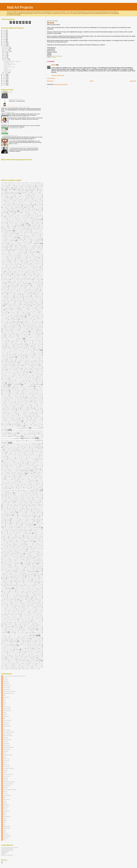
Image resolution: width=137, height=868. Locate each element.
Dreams (3, 304)
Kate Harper (22, 400)
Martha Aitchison (34, 457)
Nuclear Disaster (5, 499)
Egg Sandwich (25, 310)
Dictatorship (34, 296)
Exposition (39, 322)
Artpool (10, 222)
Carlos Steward (23, 255)
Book (13, 241)
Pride (16, 532)
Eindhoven (41, 310)
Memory (30, 464)
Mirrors (41, 472)
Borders (28, 242)
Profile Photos (21, 533)
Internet (27, 382)
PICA (42, 516)
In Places (41, 376)
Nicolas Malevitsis (29, 495)
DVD (27, 304)
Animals (30, 206)
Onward (29, 503)
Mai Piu (7, 428)
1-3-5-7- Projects (12, 187)
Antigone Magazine (18, 209)
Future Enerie (31, 345)
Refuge (17, 546)
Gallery (29, 346)
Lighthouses (34, 416)
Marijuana (28, 454)
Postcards (38, 528)
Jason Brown (9, 388)
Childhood (3, 265)
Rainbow (14, 540)
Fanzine (32, 326)
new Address (29, 492)
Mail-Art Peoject (22, 441)
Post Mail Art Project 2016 (16, 128)
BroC (2, 247)
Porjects (3, 525)
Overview (20, 505)
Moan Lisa (22, 474)
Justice (10, 399)
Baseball (27, 228)
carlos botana (15, 255)
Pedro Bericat (30, 512)
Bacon (26, 227)
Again (31, 198)
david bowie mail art (10, 288)
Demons (5, 293)
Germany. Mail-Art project (17, 352)
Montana (36, 475)
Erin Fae (9, 318)
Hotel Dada (21, 371)
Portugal (30, 525)
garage (6, 347)
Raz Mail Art (39, 541)
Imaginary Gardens (28, 375)
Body (40, 239)
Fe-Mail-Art (40, 328)
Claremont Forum (18, 269)
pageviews (37, 505)
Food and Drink (7, 66)
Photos (37, 516)
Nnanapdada (18, 496)
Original (36, 504)
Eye (9, 324)
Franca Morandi (12, 339)
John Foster (27, 393)
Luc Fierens (5, 423)
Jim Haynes (40, 390)
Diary (29, 296)
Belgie (4, 231)
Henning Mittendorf (38, 367)
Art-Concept (15, 216)
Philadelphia (26, 515)
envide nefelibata (19, 317)
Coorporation (22, 278)
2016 (4, 44)
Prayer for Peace (39, 531)
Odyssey (31, 500)
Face (2, 325)
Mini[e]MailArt (27, 471)
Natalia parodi (28, 487)
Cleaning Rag (33, 270)
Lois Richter (39, 419)
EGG (2, 310)
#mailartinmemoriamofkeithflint (21, 185)
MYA (9, 486)
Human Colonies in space (10, 64)
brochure (7, 247)
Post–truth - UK (5, 124)
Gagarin (3, 346)
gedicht (26, 349)
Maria (13, 454)
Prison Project (40, 532)
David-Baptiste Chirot (14, 289)
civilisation (5, 269)
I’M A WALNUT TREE (32, 374)
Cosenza (36, 280)
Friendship (3, 343)
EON (35, 317)
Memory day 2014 (38, 464)
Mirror (37, 472)
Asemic (30, 222)
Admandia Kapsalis (37, 196)
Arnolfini (5, 213)
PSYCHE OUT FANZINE (30, 535)
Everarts (15, 321)
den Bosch (11, 293)
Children (9, 265)
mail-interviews (30, 445)
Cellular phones (5, 261)
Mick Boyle (5, 469)
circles (22, 267)
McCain (21, 463)
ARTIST (40, 217)
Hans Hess (23, 363)
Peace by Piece (21, 512)
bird (19, 235)
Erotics (24, 318)
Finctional (5, 332)
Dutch (23, 304)
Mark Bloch (23, 456)
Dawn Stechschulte (24, 289)
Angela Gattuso (26, 204)
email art (21, 313)
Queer (26, 537)
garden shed (22, 347)
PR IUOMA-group (25, 531)
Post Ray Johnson (35, 526)
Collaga (4, 274)
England (26, 315)
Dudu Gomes (17, 304)
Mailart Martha (33, 446)
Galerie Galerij (18, 346)
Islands (23, 383)
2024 (4, 32)
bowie (10, 244)
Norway (26, 497)
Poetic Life (30, 522)
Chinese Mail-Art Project (36, 265)
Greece (13, 357)
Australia (19, 225)
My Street (3, 486)
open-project (12, 504)
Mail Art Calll (13, 433)
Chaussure (15, 263)
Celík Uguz (39, 259)
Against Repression (5, 199)
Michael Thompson (12, 468)
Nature (7, 489)
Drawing (29, 303)
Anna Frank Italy (38, 207)
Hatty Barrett (22, 364)
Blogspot (27, 238)
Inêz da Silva (31, 379)
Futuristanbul (39, 345)
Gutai (14, 360)
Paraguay (18, 510)
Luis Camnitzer (29, 423)
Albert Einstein (36, 199)
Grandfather (31, 356)
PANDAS (5, 508)
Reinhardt (39, 546)
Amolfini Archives (5, 203)
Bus (9, 249)
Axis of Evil (11, 227)
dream (34, 303)
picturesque (14, 518)
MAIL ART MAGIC (20, 435)
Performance (4, 514)
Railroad (36, 539)
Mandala (17, 452)
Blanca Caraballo (10, 238)
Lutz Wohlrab (6, 425)
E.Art (18, 306)
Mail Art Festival (34, 433)
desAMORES (18, 295)
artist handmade (12, 218)
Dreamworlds (10, 304)
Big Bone (7, 235)
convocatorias (9, 278)
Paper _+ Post (31, 508)
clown (25, 272)
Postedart (3, 529)
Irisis (8, 383)
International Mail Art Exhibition (16, 382)
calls (28, 252)
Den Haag (17, 293)
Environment (30, 317)
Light (28, 416)
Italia (2, 385)
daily (40, 284)
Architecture (33, 210)
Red (24, 544)
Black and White (11, 236)
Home (92, 81)
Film (42, 330)
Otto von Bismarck (7, 505)
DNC (26, 299)
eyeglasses (14, 324)
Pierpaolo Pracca (22, 518)
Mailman (33, 447)
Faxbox (34, 328)
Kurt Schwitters (19, 405)
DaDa (27, 284)
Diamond (24, 296)
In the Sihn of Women (15, 378)
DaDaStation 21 (34, 284)
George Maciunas (9, 350)
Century (13, 262)
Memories (24, 464)
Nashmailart (20, 487)
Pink (37, 518)
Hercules (14, 368)
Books (40, 241)
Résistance (8, 551)
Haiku (4, 361)
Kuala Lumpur (26, 404)
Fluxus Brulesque (34, 335)
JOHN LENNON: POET (15, 395)
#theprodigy (39, 185)
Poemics (14, 522)
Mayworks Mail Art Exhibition (11, 463)
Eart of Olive (23, 306)
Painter (4, 507)
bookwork (3, 242)
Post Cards (9, 526)
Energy (20, 315)
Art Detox (18, 213)
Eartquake (41, 306)
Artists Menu (21, 221)
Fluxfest (8, 335)
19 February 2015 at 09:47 (58, 75)
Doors (2, 303)
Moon (8, 476)
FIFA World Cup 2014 (24, 330)
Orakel (22, 504)
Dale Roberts (13, 285)
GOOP (21, 356)
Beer (34, 229)
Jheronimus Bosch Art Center (30, 390)
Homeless (39, 368)
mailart (36, 445)
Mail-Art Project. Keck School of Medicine (22, 443)
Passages (23, 511)
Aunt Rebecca (12, 225)
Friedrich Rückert (37, 342)
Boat (23, 239)
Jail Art (12, 386)
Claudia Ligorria (5, 270)
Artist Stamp (28, 218)
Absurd (18, 196)
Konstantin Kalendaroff (11, 404)
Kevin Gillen (39, 401)
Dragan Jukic (12, 303)
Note (30, 497)
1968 (14, 188)
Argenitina (7, 211)
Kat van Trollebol (14, 400)
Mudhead (15, 479)
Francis (40, 339)
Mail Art (26, 428)
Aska (40, 222)
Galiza (24, 346)
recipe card (41, 543)
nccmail (40, 489)
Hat (12, 364)
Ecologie (26, 307)
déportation (4, 295)
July (5, 53)
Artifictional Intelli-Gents (21, 217)
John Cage (20, 393)
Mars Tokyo (25, 457)
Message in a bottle (25, 465)
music (17, 482)
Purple (30, 536)
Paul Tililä (8, 512)
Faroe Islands (39, 326)
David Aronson (36, 287)
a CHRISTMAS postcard (26, 194)
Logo (33, 419)
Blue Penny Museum (35, 238)
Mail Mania (39, 436)
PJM (30, 519)
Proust (13, 535)
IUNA (13, 385)
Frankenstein (29, 340)
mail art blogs (35, 428)
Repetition (12, 550)
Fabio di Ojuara (38, 324)
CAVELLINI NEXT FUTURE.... (17, 100)
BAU (36, 228)
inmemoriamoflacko (5, 380)
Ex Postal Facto (38, 321)
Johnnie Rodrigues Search (27, 395)
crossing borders (19, 282)
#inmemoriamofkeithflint (29, 184)
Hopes (29, 370)
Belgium (10, 231)
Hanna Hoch (39, 361)
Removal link (31, 548)
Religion (15, 547)
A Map (4, 195)
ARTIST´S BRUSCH (13, 220)
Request (18, 550)
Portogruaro (13, 525)
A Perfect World (11, 195)
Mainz (6, 449)
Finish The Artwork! (18, 332)
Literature (3, 419)
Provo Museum (19, 535)
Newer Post (50, 81)
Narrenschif (9, 487)
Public (6, 536)
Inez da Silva (21, 379)
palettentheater (19, 507)
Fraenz (40, 337)
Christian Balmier (12, 266)
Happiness (36, 363)
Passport (29, 511)
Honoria (24, 370)
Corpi (19, 280)
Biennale (14, 234)
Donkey (23, 302)
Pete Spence (39, 514)
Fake (30, 325)
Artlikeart (5, 222)
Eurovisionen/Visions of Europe (27, 319)
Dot (6, 303)
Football (41, 336)
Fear (4, 329)
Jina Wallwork (14, 392)
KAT (7, 400)
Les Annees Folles (37, 412)
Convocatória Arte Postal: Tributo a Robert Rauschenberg (23, 147)
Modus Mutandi (10, 475)
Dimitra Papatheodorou (30, 297)
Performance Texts (13, 514)
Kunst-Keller (33, 404)
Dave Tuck (29, 287)
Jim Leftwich (6, 392)
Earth (29, 306)
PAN (25, 507)
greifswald (36, 357)
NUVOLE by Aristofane (27, 499)
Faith (26, 325)
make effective (12, 449)
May (5, 56)
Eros (20, 318)
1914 (10, 188)
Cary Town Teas (22, 257)
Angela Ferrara (18, 204)
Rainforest (20, 540)
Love (20, 422)
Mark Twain (12, 457)
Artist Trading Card (37, 218)
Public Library (12, 536)
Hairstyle (9, 361)
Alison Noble (10, 202)
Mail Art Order (38, 435)
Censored (12, 261)
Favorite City (17, 328)
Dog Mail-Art (8, 300)
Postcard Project (29, 528)
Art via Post (40, 214)
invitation (39, 382)
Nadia (19, 486)
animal (25, 206)
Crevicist (36, 281)
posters (9, 529)
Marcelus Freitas (38, 453)
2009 (4, 82)
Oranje (32, 504)
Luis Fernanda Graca (38, 423)
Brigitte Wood (39, 245)
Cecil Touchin (4, 259)
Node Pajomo (5, 497)
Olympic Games (10, 501)
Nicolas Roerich (38, 495)
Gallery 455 (35, 346)
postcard (22, 528)
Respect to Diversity (21, 551)
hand (33, 361)
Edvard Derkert (32, 309)
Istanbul (40, 383)
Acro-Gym (24, 196)
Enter (32, 315)
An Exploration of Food (25, 203)
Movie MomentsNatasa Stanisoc (27, 478)
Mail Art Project (15, 436)
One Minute (28, 501)
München (26, 479)
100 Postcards (25, 187)
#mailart (12, 185)
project (29, 533)
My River (40, 485)
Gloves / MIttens (38, 354)
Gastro (3, 349)
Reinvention (4, 547)
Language (31, 408)
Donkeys (28, 302)
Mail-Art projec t (31, 441)
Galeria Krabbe (10, 346)
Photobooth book (29, 516)
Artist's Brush (4, 220)
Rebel (35, 543)
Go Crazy (10, 356)
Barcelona (12, 228)
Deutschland (17, 296)
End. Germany (6, 315)
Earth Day (35, 306)
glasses (23, 354)
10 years (19, 187)
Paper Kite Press (39, 508)
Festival (9, 330)
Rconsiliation (4, 543)
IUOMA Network (36, 385)
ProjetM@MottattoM (5, 535)
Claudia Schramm (14, 270)
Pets (15, 515)
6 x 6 (42, 192)
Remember (27, 547)
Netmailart (3, 492)
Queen (22, 537)
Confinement (28, 276)
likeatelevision (8, 418)
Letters (33, 413)
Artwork (25, 222)
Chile (14, 265)
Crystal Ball (39, 282)
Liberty (10, 415)
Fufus (24, 343)
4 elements (23, 191)
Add (29, 196)
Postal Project (14, 528)
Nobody (40, 496)
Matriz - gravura (30, 460)
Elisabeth (37, 311)
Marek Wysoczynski (6, 454)
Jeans (11, 92)
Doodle (33, 302)
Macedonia (39, 425)
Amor (12, 203)
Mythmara (14, 486)
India (36, 378)
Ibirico (40, 374)
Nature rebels (14, 489)
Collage (9, 274)
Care (23, 254)
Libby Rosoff (4, 415)
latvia (14, 409)
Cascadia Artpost (32, 257)
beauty (25, 229)
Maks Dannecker (28, 449)
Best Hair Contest (35, 231)
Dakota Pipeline (5, 285)
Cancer (6, 254)
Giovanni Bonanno (5, 354)
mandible (30, 452)
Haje (17, 361)
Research (24, 550)
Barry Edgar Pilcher (20, 228)
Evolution (30, 321)
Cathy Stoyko (12, 258)
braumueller (4, 245)
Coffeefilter (11, 273)
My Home (28, 485)
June (6, 54)
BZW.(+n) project (36, 249)
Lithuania (9, 419)
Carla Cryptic (36, 254)
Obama (3, 500)
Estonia (11, 319)
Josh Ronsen (36, 396)
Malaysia (15, 450)
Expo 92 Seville (31, 322)
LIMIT (21, 418)
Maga (14, 426)
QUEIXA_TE (32, 537)
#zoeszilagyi (4, 187)
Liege (27, 415)
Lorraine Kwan (19, 420)
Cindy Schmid (11, 267)
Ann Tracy (9, 207)
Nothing (35, 497)
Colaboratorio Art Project (20, 273)
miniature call (4, 472)
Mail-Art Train (4, 445)
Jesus (21, 390)
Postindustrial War (17, 529)
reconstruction (6, 544)
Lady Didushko (18, 407)
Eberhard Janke (14, 307)
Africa (9, 198)
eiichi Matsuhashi (33, 310)
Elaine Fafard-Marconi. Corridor (26, 311)
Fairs (22, 325)
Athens (30, 224)
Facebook (16, 325)
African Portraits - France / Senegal (20, 198)
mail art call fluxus (16, 430)
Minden (19, 471)
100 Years (32, 187)
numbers (19, 499)
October (6, 50)
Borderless (21, 242)
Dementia (41, 292)
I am (22, 374)
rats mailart (14, 541)
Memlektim (18, 464)
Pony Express (34, 523)
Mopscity (17, 476)
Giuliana (12, 354)
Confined (21, 276)
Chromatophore (38, 266)
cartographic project (13, 257)
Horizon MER (35, 370)
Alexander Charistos (10, 200)
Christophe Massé (28, 266)
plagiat (40, 519)
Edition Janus (15, 308)
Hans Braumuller (14, 363)
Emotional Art (22, 314)
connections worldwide (32, 277)
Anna (14, 207)
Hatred (16, 364)
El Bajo (5, 311)
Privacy (5, 533)
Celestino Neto (31, 259)
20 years (19, 188)
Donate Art (12, 302)
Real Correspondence (19, 543)
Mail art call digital (26, 430)
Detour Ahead (10, 296)
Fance (22, 326)
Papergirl (12, 510)
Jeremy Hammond (14, 390)
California (24, 251)
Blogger (22, 238)
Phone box (21, 516)
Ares (2, 211)
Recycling (19, 544)
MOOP (12, 476)
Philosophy (4, 516)
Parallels (24, 510)
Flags (2, 333)
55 (51, 57)
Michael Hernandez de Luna (27, 467)
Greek (19, 357)
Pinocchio (7, 519)
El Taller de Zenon (12, 311)
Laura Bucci (24, 409)
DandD (11, 287)
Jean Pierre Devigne (29, 388)
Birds (23, 235)
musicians (39, 482)
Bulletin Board (31, 248)
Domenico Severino (28, 300)
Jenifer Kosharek (20, 389)
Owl (25, 505)
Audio (35, 224)
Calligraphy (23, 252)
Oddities (26, 500)
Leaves (40, 411)
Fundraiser (4, 345)
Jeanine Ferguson (39, 388)
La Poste (34, 405)
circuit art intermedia (30, 267)
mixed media (5, 474)
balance (31, 227)
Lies (32, 415)
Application (26, 210)
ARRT (10, 213)
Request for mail (8, 70)
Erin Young (15, 318)
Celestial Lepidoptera (21, 259)
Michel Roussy (40, 468)
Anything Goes (4, 210)
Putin (34, 536)
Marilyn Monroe (35, 454)
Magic (37, 426)
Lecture (3, 412)
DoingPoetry (19, 300)
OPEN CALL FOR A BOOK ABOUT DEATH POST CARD (15, 107)
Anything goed (38, 209)
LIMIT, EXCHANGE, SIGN (8, 112)
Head (27, 364)
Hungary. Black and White (37, 372)
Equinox (40, 317)
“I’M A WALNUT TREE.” (32, 183)
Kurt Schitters (10, 405)
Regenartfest (24, 546)
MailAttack (21, 447)
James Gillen (18, 386)
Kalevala (28, 399)
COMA (37, 274)
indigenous (41, 378)
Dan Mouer (35, 285)
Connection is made (20, 277)
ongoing (7, 503)
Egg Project (8, 310)
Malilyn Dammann (23, 450)
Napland (3, 487)
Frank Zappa (21, 340)
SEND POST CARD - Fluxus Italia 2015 (19, 116)
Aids (19, 199)
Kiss (17, 403)
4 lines (30, 191)
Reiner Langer (32, 546)
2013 (4, 76)
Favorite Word (24, 328)
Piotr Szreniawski (16, 519)
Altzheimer (34, 202)
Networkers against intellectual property (16, 492)
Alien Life (3, 202)
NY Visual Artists (38, 499)
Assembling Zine (12, 224)
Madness (3, 426)
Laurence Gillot (31, 409)
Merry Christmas (16, 465)
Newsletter (5, 495)
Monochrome (30, 475)
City (42, 267)
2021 (4, 36)
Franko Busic (36, 340)
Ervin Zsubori (35, 318)
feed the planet (15, 329)
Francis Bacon (4, 340)
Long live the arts (10, 420)
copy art (32, 278)
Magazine (20, 426)
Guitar (10, 360)
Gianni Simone (12, 353)
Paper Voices (6, 510)
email (15, 313)
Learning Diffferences (22, 411)
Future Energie (23, 345)
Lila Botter (15, 418)
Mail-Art (18, 438)
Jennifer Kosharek (30, 389)
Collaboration (30, 273)
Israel (35, 383)
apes (10, 210)
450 (39, 191)
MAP (8, 453)
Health (37, 364)
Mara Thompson (15, 453)
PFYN (20, 515)
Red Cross (29, 544)
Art (13, 213)
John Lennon (5, 395)
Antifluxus (10, 209)
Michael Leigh (38, 467)
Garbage (11, 347)
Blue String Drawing (12, 239)
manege (35, 452)
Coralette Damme (39, 278)
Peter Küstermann (6, 515)
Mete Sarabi (40, 465)
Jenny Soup (6, 390)
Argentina (14, 211)
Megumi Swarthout (39, 463)
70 (3, 194)
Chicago (34, 263)
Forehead (9, 337)
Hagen (37, 360)
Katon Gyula (29, 400)
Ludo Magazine (13, 423)
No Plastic (34, 496)
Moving (38, 478)
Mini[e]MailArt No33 (37, 471)
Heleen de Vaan (27, 365)
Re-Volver (10, 543)
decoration (28, 292)
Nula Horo (13, 499)
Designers (39, 295)
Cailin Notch (17, 251)
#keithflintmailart (5, 185)
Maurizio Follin (32, 461)
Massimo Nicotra (16, 460)
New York (10, 493)
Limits (25, 418)
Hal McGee (22, 361)
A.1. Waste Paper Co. (20, 195)
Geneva (37, 349)
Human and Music (5, 372)
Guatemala (20, 359)
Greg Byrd (30, 357)
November (7, 49)
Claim (11, 269)
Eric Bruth (3, 318)
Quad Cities (5, 537)
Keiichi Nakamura (10, 401)
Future (16, 345)
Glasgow (18, 354)
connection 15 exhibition (8, 277)
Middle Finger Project (14, 469)
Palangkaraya (11, 507)
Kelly (33, 401)
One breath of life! (20, 501)
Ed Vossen (4, 309)
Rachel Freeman (17, 539)
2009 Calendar (26, 188)
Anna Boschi (29, 207)
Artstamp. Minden (17, 222)
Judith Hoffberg (22, 397)
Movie (17, 478)
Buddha (20, 248)
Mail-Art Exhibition (12, 441)
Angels (33, 204)
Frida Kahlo (29, 342)
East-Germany (6, 307)
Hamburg (28, 361)
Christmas (20, 266)
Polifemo (20, 523)
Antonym (26, 209)
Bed (30, 229)
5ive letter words (36, 192)
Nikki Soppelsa (10, 496)
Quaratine (11, 537)
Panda (29, 507)
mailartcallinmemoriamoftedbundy (10, 447)
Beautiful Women (18, 229)
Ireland (3, 383)
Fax (30, 328)
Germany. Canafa (5, 352)
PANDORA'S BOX (18, 508)
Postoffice (17, 531)
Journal (8, 397)
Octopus (20, 500)
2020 (4, 38)
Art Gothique (25, 213)
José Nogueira (20, 396)
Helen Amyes (36, 365)
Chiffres (40, 263)
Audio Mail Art (4, 225)
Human (40, 371)
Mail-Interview (22, 445)
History (19, 368)
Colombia (21, 274)
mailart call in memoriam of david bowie (13, 446)
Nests (21, 490)
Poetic (24, 522)
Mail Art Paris (5, 436)
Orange (27, 504)
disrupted (10, 299)
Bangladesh (5, 228)
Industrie (13, 379)
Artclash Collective (35, 216)
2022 (4, 35)
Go (5, 356)
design (34, 295)
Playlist (37, 521)
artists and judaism (5, 221)
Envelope (11, 317)
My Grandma (22, 485)
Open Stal (5, 504)
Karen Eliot (39, 399)
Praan (33, 531)
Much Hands (9, 479)
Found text (34, 337)
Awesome (5, 227)
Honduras (4, 369)
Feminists (41, 329)
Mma (11, 474)
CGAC (25, 262)
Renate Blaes (39, 548)
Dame (20, 285)
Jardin (37, 386)
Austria (26, 225)
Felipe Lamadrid (23, 329)
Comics (41, 274)
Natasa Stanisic (36, 487)
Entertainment (38, 315)
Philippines (39, 515)
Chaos (40, 262)
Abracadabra (11, 196)
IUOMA (18, 385)
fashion (3, 328)
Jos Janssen (12, 396)
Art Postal (11, 214)
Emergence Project (34, 313)
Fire (32, 332)
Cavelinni (23, 258)
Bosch (34, 242)
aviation (37, 225)
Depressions (11, 295)
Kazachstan (36, 400)
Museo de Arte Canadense (24, 481)
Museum (34, 480)
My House (34, 485)
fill (39, 330)
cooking (15, 278)
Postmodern (10, 531)
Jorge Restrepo (5, 396)
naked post (25, 486)
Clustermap (30, 272)
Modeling (34, 474)
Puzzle (38, 536)
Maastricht (28, 425)
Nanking (31, 486)
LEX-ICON (39, 414)
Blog (16, 238)
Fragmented (4, 339)
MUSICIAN (33, 482)
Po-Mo (41, 521)
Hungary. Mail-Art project (8, 374)
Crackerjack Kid (5, 281)
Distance (16, 299)
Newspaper (12, 495)
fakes (8, 326)
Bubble (9, 248)
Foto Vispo (27, 337)
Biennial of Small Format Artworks (26, 234)
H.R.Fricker (24, 360)
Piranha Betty (24, 519)
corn (8, 280)
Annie (53, 65)
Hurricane (17, 374)
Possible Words (40, 525)
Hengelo (15, 367)
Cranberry (12, 281)
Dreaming (39, 303)
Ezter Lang (20, 324)
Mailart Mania (26, 446)
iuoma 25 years (27, 385)
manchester (11, 452)
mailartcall (41, 446)
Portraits (24, 525)
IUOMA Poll (4, 386)
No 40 (28, 496)
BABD (17, 227)
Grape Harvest (38, 356)
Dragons (18, 303)
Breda (18, 245)
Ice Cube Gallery (10, 375)
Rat (8, 541)
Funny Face (10, 345)
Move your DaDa (10, 478)
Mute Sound (9, 483)
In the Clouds (5, 378)
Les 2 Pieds (29, 412)
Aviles (42, 225)
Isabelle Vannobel (15, 383)
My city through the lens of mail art (10, 485)
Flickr (15, 333)
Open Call (41, 503)
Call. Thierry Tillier (14, 252)
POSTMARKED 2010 (37, 529)
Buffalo (25, 248)
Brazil (9, 245)
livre (29, 419)
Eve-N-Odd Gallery (7, 321)
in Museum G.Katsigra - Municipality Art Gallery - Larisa (26, 376)
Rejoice (10, 547)
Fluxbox (3, 335)
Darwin (23, 287)
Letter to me (20, 414)
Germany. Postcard (28, 352)
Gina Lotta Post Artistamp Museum (25, 353)
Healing (32, 364)
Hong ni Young (11, 370)
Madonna (9, 426)
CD (41, 258)
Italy (6, 385)
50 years (9, 192)
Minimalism (11, 472)
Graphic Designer (5, 357)
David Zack (5, 289)
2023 (4, 33)
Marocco (18, 457)
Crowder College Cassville (29, 282)
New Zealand (40, 493)
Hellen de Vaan (9, 367)
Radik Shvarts (25, 539)
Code (6, 273)
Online (11, 503)
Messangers (33, 465)
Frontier (19, 343)
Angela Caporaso (10, 204)
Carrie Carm (4, 257)
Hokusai (28, 368)
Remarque (21, 547)
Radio (31, 539)
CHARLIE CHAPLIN (6, 263)
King (14, 403)
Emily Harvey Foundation (12, 314)
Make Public (20, 449)
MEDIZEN (31, 463)
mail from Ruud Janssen (30, 436)
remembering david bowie (37, 547)
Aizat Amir (29, 199)
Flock (19, 333)
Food (16, 336)
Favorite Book (9, 328)
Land (6, 408)
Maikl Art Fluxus (14, 428)
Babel (22, 227)
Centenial (18, 261)
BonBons (8, 241)
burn (41, 248)
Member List (11, 464)
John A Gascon (6, 393)
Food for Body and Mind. (33, 336)
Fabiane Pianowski (29, 324)
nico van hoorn (19, 495)
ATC (25, 224)
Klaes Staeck (23, 403)
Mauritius (25, 461)
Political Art (26, 523)
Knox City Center (31, 403)
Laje (30, 407)
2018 (4, 41)
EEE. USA (39, 309)
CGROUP (30, 262)
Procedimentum (12, 533)
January (6, 73)
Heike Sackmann (18, 365)
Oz (28, 505)
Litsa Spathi (16, 419)
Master (23, 460)
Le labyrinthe (39, 409)
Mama (30, 450)
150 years (5, 188)
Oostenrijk (34, 503)
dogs (14, 300)
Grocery (8, 359)
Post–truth (6, 528)
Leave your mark (33, 411)
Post (4, 526)
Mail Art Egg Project (24, 433)
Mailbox (27, 447)
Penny (40, 512)
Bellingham (18, 231)
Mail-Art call (29, 438)
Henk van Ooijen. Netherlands (25, 367)
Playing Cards (31, 521)
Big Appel (37, 234)
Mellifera (5, 464)
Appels (20, 210)
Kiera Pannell (8, 403)
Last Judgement (8, 409)
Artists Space (29, 221)
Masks (9, 460)
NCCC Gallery (33, 489)
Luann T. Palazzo (31, 422)
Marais (22, 453)
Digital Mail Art (9, 297)
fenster (4, 330)
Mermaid (9, 465)
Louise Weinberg (13, 422)
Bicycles (8, 234)
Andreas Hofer (36, 203)
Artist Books (4, 218)
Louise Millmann (5, 422)
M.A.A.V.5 (22, 425)
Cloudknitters (19, 272)
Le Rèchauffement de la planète (8, 411)
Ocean (15, 500)
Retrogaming (30, 551)
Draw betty (24, 303)
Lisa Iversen (39, 418)
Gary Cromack (38, 347)
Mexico (4, 467)
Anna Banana (20, 207)
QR (42, 536)
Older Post (133, 81)
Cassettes (39, 257)
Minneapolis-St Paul (20, 472)
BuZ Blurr (29, 249)
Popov (40, 523)
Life (35, 415)
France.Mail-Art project (31, 339)
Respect (13, 551)
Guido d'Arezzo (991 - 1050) (31, 359)
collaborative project (39, 273)
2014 (4, 74)
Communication (14, 276)
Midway (23, 469)
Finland (26, 332)
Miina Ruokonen (35, 469)
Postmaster (4, 531)
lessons (7, 414)
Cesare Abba (19, 262)
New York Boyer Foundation (21, 493)
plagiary (35, 519)
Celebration (12, 259)
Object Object (9, 500)
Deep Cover (35, 292)
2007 (4, 85)
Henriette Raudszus (5, 368)
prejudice (5, 532)
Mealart (26, 463)
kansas (33, 399)
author (32, 225)
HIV (24, 368)
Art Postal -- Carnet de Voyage (22, 214)
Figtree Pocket (33, 330)
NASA (15, 487)
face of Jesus (8, 325)
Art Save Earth (33, 214)
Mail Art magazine (9, 435)
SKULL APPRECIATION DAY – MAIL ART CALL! (21, 140)
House (35, 371)
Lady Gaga (25, 407)
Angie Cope (39, 204)
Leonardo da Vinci (21, 412)
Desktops (3, 296)
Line (29, 418)
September (7, 51)
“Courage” (8, 183)
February (7, 60)
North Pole (20, 497)
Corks (4, 280)
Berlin (28, 231)
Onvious (24, 503)
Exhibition (18, 322)
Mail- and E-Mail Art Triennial (7, 438)
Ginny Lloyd (38, 353)
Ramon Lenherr (35, 540)
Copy (27, 278)
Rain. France (8, 540)
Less (2, 414)
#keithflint (39, 184)
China (18, 265)
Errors (29, 318)
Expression (4, 324)
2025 (4, 30)
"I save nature (22, 183)
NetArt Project (27, 490)
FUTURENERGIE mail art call (10, 136)
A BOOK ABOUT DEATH (12, 194)
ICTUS (17, 375)
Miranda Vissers (30, 472)
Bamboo (36, 227)
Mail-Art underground (13, 445)
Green (24, 357)
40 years (35, 191)
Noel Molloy (13, 497)
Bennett (24, 231)
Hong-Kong (18, 370)
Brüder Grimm (28, 247)
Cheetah (28, 263)
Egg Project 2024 (16, 310)
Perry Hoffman (22, 514)
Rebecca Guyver (29, 543)
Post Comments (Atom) (61, 84)
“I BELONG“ (15, 183)
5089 (21, 192)
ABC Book (4, 196)
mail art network (29, 435)
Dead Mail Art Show (12, 291)
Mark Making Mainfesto (33, 456)
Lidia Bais (22, 415)
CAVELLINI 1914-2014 (32, 258)
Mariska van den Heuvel (13, 456)
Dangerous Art (17, 287)
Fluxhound (14, 335)
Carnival (31, 255)
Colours (32, 274)
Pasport (18, 511)
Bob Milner (28, 239)
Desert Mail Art (27, 295)
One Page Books (36, 501)
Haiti (13, 361)
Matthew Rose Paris (8, 461)
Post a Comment (51, 78)
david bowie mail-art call (31, 288)
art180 (28, 216)
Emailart (26, 313)
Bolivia (3, 241)
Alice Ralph (39, 200)
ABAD (31, 195)
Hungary (27, 372)
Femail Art (35, 329)
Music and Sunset (25, 482)
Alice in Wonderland (30, 200)
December (7, 47)
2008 (4, 83)
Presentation (11, 532)
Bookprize (34, 241)
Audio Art (40, 224)
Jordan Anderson (38, 395)
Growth (14, 359)
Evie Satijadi (22, 321)
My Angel (41, 483)
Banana (41, 227)
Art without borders (7, 216)
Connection (41, 276)
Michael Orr (4, 468)
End (27, 314)
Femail (30, 329)
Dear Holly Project (22, 291)
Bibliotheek (28, 232)
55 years (6, 68)
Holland (34, 368)
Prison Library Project (31, 532)
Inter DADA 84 (33, 380)
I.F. (25, 374)
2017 (4, 43)
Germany (36, 350)
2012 (4, 77)
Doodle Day (39, 302)
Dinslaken (39, 297)
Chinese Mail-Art (25, 265)
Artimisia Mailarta (32, 217)
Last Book (38, 408)
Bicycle (34, 232)
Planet (8, 521)
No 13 (24, 496)
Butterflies (18, 249)
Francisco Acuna (13, 340)
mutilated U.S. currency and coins (21, 483)
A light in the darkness (38, 194)
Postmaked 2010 (26, 529)
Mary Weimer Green (21, 458)
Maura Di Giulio (18, 461)
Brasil (38, 243)
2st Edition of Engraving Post (13, 191)
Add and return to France (9, 67)
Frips (14, 343)
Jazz (15, 388)
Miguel (28, 469)
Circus (38, 267)
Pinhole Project (31, 518)
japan (32, 386)
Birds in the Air (29, 235)
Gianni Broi (4, 353)
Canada (54, 57)
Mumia (21, 479)
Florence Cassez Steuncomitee (29, 333)
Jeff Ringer (5, 389)
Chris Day (4, 266)
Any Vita (32, 209)
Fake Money (36, 325)
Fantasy (27, 326)
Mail (20, 428)
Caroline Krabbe (38, 255)
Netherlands (36, 490)
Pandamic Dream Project (38, 507)
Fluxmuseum (21, 335)
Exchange (11, 322)
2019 (4, 40)
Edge (9, 309)
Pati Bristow (35, 511)
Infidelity (39, 379)
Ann (4, 207)
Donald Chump (4, 302)
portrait (19, 525)
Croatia (7, 282)
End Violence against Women (37, 314)
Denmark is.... (39, 293)
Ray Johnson (30, 541)
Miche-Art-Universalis (22, 468)
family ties (17, 326)
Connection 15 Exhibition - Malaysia (12, 61)
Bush (13, 249)
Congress (34, 276)
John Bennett (14, 393)
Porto (8, 525)
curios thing (15, 284)
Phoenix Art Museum (12, 516)
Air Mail (24, 199)
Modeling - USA (7, 71)
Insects (13, 380)
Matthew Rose (39, 460)
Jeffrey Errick (12, 389)
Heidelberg (10, 365)
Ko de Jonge (39, 403)
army (42, 211)
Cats (18, 258)
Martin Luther (12, 458)
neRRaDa (16, 490)
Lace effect (10, 407)
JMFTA (20, 392)
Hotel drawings (28, 371)
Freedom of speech (19, 342)
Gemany (31, 349)
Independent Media (25, 378)
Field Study (15, 330)
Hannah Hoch (4, 363)
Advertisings (4, 198)
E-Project (13, 306)
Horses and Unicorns (12, 371)
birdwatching (37, 235)
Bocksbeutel (34, 239)
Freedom (9, 342)
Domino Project (38, 300)
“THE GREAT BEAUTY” (16, 184)
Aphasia (15, 210)
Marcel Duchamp (29, 453)
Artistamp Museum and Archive (26, 220)
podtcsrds (8, 522)
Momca (17, 475)
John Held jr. (40, 393)
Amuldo (17, 203)
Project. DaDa (38, 533)
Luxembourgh (14, 425)
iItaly (21, 375)
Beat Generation (9, 229)
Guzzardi (18, 360)
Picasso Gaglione (6, 518)
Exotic (25, 322)
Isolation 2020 (29, 383)
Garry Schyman (30, 347)
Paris (29, 510)
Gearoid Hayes (20, 349)
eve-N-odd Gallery (39, 319)
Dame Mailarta (27, 285)
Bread (14, 245)
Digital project (19, 297)
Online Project (17, 503)
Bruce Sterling (20, 247)
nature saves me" (24, 489)
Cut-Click (22, 284)
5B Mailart (28, 192)
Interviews (33, 382)
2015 (4, 46)
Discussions (4, 299)
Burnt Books (4, 249)
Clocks (13, 272)
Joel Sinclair (30, 392)
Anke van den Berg (38, 206)
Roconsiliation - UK (8, 63)
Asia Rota (35, 222)
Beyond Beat (10, 232)
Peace (14, 512)
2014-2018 (41, 188)
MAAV (34, 425)
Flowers (39, 333)
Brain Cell (32, 244)
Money (23, 475)
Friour (9, 343)
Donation (18, 302)
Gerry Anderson (38, 352)
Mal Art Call (35, 449)
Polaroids (14, 523)
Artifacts (13, 217)
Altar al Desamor (26, 202)
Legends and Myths (11, 412)
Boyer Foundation (24, 244)
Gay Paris (13, 349)
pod (4, 522)
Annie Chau (4, 209)
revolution (41, 551)
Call (28, 251)
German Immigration (26, 350)
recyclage (13, 544)
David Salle (40, 288)
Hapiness (29, 363)
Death (38, 291)
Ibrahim (3, 375)
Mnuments (16, 474)
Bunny (37, 248)
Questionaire (39, 537)
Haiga (42, 360)
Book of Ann (27, 241)
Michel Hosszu (32, 468)
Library (16, 415)
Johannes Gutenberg (39, 392)
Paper (25, 508)
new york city (32, 493)
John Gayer (34, 393)
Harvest (8, 364)
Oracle (17, 504)
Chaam (35, 262)
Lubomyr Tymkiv (40, 422)
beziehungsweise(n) (20, 232)
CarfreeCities (28, 254)
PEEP (36, 512)
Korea (19, 404)
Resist (30, 550)
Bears (2, 229)
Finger (10, 332)
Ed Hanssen (32, 307)
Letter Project (13, 414)
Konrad (3, 404)
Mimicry (8, 471)
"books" (3, 183)
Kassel (3, 400)
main (2, 449)
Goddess (16, 356)
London (3, 420)
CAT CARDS (4, 258)
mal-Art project (8, 450)
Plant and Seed (15, 521)
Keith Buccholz (27, 401)
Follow (12, 336)
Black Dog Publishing (22, 236)
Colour (27, 274)
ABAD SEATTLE (38, 195)
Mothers (34, 476)
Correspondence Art (27, 280)
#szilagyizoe (32, 185)
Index (32, 378)
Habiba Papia (31, 360)
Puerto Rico (20, 536)
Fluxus (27, 335)
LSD (24, 422)
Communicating (6, 276)
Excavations (4, 322)
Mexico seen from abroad (13, 467)
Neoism (11, 490)
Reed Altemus (9, 546)
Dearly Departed (31, 291)
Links (33, 418)
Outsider (14, 505)
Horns (4, 371)
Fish (36, 332)
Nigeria (3, 496)
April (5, 57)
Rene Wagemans (5, 550)
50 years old (15, 192)
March (6, 59)
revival (36, 551)
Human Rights (14, 372)
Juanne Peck (14, 397)
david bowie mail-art (20, 288)
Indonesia (6, 379)
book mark (20, 241)
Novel (40, 497)
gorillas (25, 356)
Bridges (22, 245)
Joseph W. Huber (28, 396)
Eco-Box (21, 307)
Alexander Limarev (20, 200)
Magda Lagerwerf (30, 426)
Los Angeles (26, 420)
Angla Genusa (4, 206)
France (20, 339)
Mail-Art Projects (37, 443)
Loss (32, 420)
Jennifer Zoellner (39, 389)
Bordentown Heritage (12, 242)
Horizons (41, 370)
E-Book (36, 304)
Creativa (18, 281)
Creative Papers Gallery (27, 281)
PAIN (42, 505)
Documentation (36, 299)
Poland (8, 523)
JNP (24, 392)
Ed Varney (39, 307)
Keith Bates (19, 401)
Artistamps (38, 220)
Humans (21, 372)
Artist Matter (20, 218)
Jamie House (25, 386)
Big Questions (14, 235)
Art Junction (32, 213)
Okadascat (37, 500)
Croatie (12, 282)
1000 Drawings (40, 187)
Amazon (40, 202)
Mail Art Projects (20, 7)
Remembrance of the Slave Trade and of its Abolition (14, 548)
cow (40, 280)
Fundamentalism (38, 343)
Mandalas (23, 452)
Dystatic (31, 304)
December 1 (15, 292)
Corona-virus (14, 280)
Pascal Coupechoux (10, 511)
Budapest (14, 248)
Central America (26, 261)
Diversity (21, 299)
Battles (32, 228)
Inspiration (26, 380)
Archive (39, 210)
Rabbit (6, 539)
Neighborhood (4, 490)
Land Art (11, 408)
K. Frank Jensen (17, 399)
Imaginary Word (37, 375)
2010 (4, 80)
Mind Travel (13, 471)
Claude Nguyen (38, 269)
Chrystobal (4, 267)
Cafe (11, 251)
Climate (8, 272)
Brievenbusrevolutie (30, 245)
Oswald (41, 504)
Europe (16, 319)
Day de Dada (33, 289)
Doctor (30, 299)
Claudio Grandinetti (24, 270)
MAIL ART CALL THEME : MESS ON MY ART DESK (20, 432)
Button (23, 249)
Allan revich (17, 202)
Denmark (31, 293)
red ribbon (36, 544)
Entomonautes (4, 317)
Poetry (35, 522)
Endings (14, 315)
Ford (4, 337)
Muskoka (3, 483)
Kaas (23, 399)
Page (31, 505)
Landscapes (24, 408)
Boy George (16, 244)
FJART (40, 332)
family (12, 326)
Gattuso (8, 349)
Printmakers (22, 532)
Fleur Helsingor (9, 333)
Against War (14, 199)
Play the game (23, 521)
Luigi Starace (21, 423)
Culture (3, 284)
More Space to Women (26, 476)
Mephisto (3, 465)
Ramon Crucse (27, 540)
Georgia (17, 350)
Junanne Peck (38, 397)
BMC (19, 239)
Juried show (4, 399)
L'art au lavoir (27, 405)
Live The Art (24, 419)
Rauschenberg (21, 541)
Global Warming (30, 354)
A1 (27, 195)
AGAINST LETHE (38, 198)
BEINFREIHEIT (40, 229)
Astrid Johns (19, 224)
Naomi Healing (38, 486)
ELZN (11, 313)
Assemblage (4, 224)
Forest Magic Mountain (18, 337)
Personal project (30, 514)
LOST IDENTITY (38, 420)
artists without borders (38, 221)
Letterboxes (27, 414)
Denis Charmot (24, 293)
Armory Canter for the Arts (33, 211)
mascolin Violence (32, 458)
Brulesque (36, 247)
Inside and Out (19, 380)
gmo (2, 356)
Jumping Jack (31, 397)
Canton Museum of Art (15, 254)
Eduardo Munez (24, 309)
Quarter (17, 537)
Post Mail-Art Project (25, 526)
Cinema (17, 267)
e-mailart (7, 306)
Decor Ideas (21, 292)
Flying (7, 336)
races (11, 539)
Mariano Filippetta (20, 454)
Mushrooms (12, 482)
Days (39, 289)
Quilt (2, 539)
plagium (3, 521)
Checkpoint (22, 263)
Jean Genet (20, 388)
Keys (2, 403)
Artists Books (14, 221)
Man (34, 450)
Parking (34, 510)
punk (26, 536)
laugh (18, 409)
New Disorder (36, 492)
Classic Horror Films (28, 269)
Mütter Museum (34, 483)
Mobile (29, 474)
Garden (16, 347)
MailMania (39, 447)
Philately (33, 515)
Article (8, 217)
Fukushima (30, 343)
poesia (19, 522)
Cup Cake (9, 284)
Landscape (17, 408)
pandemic (10, 508)
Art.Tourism (22, 216)
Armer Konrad (23, 211)
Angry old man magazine (15, 206)
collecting (15, 274)
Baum (40, 228)
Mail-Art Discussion (64, 13)
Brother (13, 247)
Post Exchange (16, 526)
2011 (4, 79)
